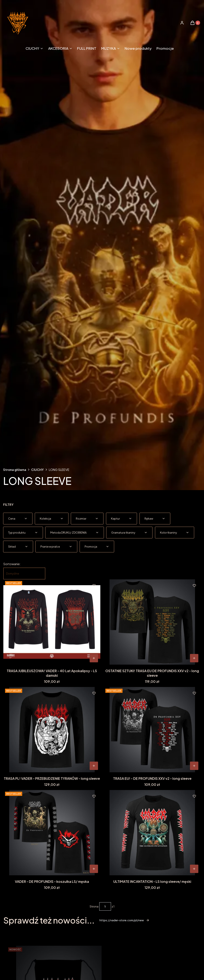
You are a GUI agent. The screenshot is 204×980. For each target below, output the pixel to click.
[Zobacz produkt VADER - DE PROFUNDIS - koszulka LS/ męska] (94, 869)
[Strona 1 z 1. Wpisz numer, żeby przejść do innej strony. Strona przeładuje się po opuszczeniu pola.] (105, 906)
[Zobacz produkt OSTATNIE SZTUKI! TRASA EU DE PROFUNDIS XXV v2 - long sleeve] (194, 658)
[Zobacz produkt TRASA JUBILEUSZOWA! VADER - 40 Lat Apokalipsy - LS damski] (94, 658)
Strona (94, 906)
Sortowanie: (12, 564)
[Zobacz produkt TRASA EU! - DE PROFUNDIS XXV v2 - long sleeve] (194, 766)
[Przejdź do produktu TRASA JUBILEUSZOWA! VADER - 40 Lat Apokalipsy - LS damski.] (52, 622)
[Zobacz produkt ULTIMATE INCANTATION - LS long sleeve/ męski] (194, 869)
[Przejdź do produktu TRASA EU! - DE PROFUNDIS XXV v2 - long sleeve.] (152, 730)
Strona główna (15, 470)
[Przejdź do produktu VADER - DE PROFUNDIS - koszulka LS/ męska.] (52, 833)
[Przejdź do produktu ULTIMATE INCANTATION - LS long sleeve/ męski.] (152, 833)
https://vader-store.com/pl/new (124, 920)
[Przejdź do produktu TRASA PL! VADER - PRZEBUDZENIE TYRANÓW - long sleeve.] (52, 730)
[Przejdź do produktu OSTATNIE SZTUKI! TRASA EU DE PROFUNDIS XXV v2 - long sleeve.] (152, 622)
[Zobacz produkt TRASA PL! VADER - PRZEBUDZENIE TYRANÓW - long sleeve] (94, 766)
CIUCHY (37, 470)
